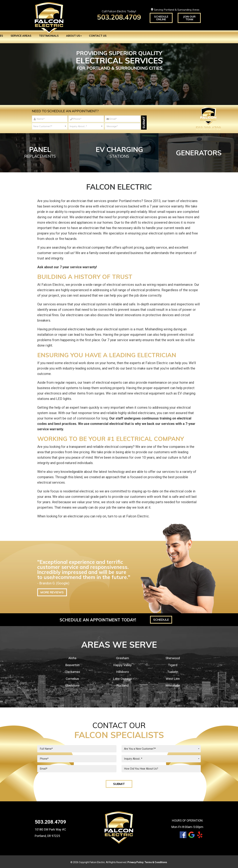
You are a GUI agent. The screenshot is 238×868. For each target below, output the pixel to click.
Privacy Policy (135, 861)
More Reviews (52, 591)
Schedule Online (161, 18)
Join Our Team (189, 18)
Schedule (161, 619)
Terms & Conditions (156, 861)
